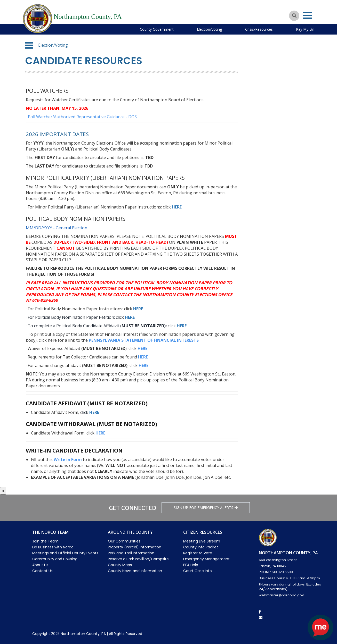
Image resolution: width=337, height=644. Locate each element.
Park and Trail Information (131, 553)
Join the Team (45, 541)
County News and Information (135, 571)
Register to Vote (198, 553)
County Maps (120, 565)
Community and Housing (55, 559)
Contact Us (42, 571)
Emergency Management (206, 559)
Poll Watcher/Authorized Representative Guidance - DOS (82, 117)
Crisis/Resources (259, 29)
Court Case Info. (198, 571)
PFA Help (191, 565)
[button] (29, 45)
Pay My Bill (305, 29)
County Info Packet (201, 547)
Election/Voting (209, 29)
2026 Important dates (57, 134)
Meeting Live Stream (202, 541)
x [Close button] (3, 491)
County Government (157, 29)
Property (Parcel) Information (135, 547)
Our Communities (124, 541)
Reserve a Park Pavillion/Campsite (138, 559)
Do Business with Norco (53, 547)
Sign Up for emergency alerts (206, 508)
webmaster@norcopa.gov (281, 595)
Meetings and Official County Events (65, 553)
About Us (40, 565)
